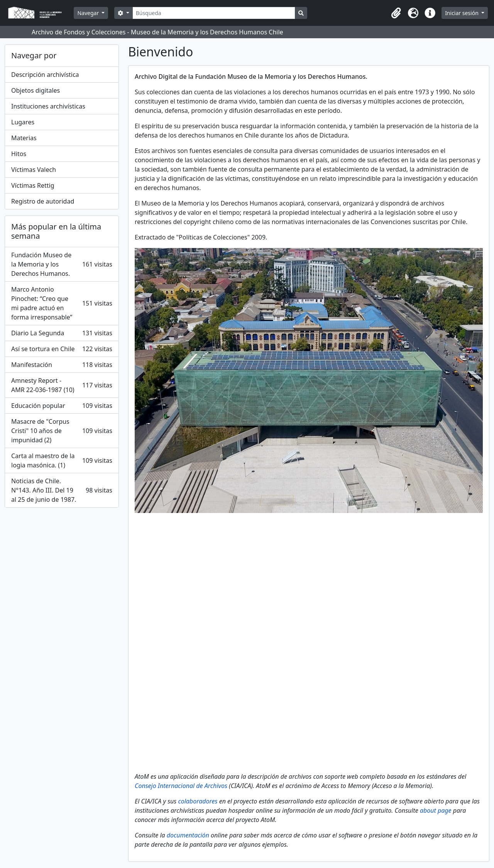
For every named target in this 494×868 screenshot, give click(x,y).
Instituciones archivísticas (48, 106)
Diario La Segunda (62, 333)
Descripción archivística (45, 75)
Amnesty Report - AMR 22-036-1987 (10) (62, 385)
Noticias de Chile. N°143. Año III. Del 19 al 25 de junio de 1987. (62, 490)
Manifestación (62, 365)
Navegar (89, 13)
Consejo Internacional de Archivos (181, 786)
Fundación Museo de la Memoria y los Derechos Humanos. (62, 264)
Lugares (23, 122)
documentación (188, 835)
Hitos (19, 154)
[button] (396, 13)
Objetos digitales (36, 90)
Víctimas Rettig (33, 185)
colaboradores (198, 801)
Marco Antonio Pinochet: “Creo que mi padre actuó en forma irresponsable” (62, 303)
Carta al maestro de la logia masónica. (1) (62, 460)
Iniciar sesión (462, 13)
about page (436, 810)
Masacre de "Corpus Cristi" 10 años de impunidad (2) (62, 431)
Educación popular (62, 406)
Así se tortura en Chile (62, 349)
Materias (24, 138)
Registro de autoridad (43, 201)
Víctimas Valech (34, 170)
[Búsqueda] (214, 13)
